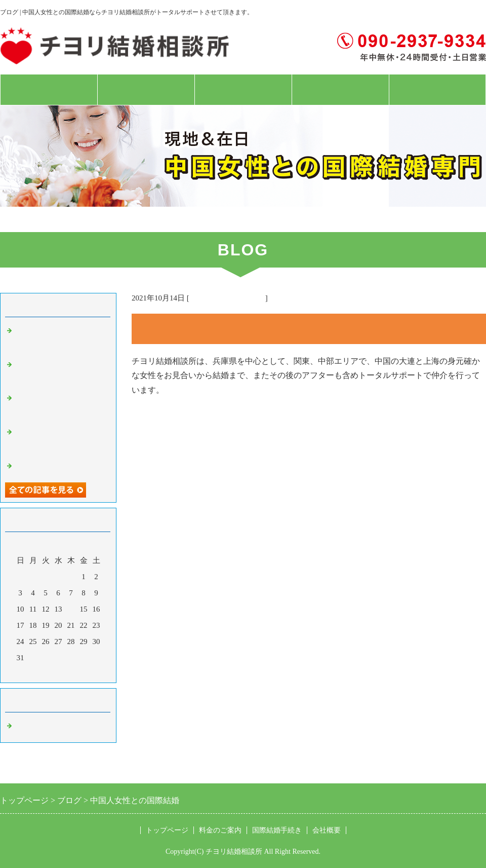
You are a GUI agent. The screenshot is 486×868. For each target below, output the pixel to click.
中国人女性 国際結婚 (53, 727)
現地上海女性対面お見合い (61, 467)
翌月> (77, 672)
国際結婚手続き (243, 90)
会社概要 (340, 90)
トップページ (49, 90)
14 (71, 609)
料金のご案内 (146, 90)
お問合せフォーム (437, 90)
